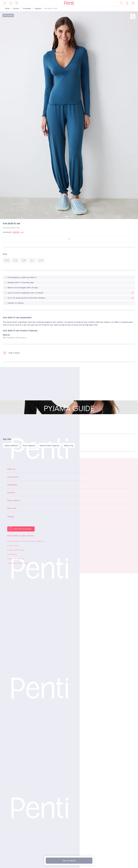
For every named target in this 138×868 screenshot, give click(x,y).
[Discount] (17, 3)
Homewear (27, 8)
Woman (16, 8)
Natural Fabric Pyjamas (49, 446)
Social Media (14, 501)
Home (7, 8)
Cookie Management (16, 559)
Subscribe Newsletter (23, 529)
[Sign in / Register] (127, 3)
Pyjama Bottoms (11, 446)
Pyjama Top (69, 446)
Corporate (12, 485)
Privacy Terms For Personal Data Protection (25, 541)
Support (11, 493)
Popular (11, 469)
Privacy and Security (16, 550)
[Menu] (5, 3)
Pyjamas (38, 8)
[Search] (11, 3)
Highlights (13, 477)
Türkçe (11, 517)
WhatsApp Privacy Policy (18, 563)
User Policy (12, 554)
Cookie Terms (13, 546)
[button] (66, 216)
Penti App (12, 508)
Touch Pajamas (29, 446)
